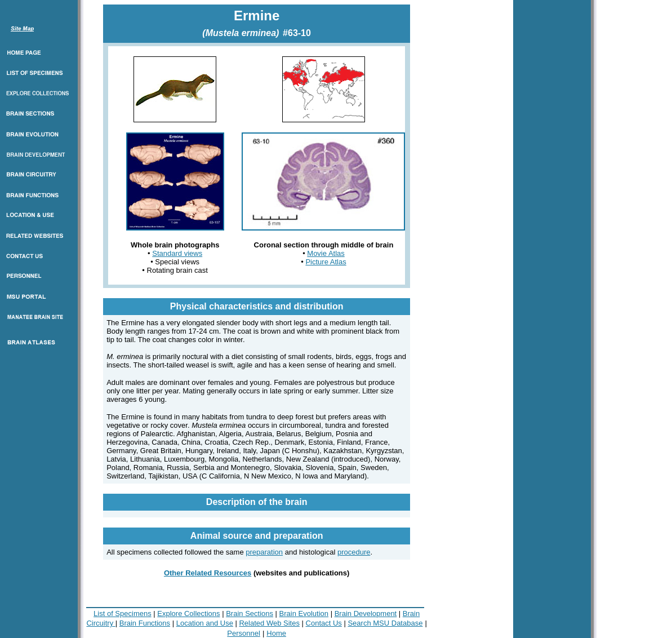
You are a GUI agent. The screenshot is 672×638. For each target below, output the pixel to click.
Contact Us (324, 623)
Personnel (244, 633)
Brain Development (366, 613)
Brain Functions (145, 623)
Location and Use (205, 623)
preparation (264, 552)
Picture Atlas (326, 262)
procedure (354, 552)
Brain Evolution (304, 613)
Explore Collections (188, 613)
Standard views (177, 253)
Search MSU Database (385, 623)
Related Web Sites (269, 623)
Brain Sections (250, 613)
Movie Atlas (326, 253)
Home (276, 633)
